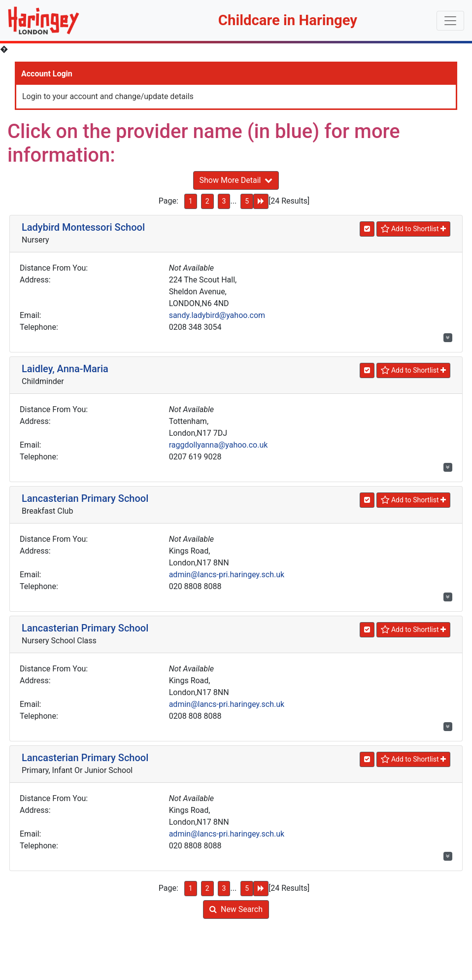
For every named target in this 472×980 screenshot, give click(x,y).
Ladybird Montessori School (83, 227)
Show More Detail (236, 180)
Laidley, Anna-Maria (65, 369)
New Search (236, 909)
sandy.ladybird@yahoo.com (217, 315)
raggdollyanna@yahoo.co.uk (219, 445)
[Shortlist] (413, 229)
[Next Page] (261, 201)
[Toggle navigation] (450, 21)
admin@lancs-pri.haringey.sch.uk (227, 575)
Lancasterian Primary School (85, 498)
